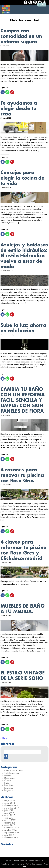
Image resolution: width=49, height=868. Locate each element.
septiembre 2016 (12, 833)
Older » (4, 738)
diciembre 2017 (11, 806)
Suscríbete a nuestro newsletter (13, 864)
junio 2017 (9, 813)
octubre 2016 (10, 830)
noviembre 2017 (12, 808)
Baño (7, 783)
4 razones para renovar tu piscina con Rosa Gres (22, 475)
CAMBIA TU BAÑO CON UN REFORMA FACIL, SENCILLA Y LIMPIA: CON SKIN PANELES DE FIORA (23, 400)
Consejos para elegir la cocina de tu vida (22, 178)
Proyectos (9, 790)
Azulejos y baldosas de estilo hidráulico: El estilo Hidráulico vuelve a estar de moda (24, 256)
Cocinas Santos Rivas (14, 771)
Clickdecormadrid (12, 773)
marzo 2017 (10, 820)
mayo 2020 (10, 801)
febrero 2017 (10, 823)
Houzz (30, 2)
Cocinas (8, 781)
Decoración (9, 778)
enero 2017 (10, 825)
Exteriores (9, 788)
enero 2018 (10, 803)
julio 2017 (9, 811)
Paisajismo (9, 785)
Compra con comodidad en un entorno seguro (21, 36)
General (8, 776)
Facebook (25, 2)
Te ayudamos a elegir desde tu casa (19, 109)
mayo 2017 (10, 815)
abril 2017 (9, 818)
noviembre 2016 (12, 828)
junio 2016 (9, 835)
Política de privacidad (34, 864)
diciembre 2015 (11, 838)
